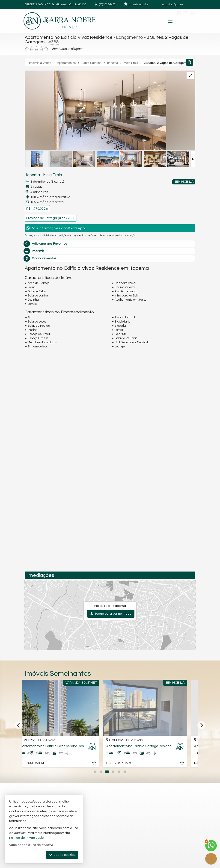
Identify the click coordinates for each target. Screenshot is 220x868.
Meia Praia (53, 175)
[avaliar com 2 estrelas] (32, 49)
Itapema (32, 175)
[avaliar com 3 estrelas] (37, 49)
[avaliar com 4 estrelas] (41, 49)
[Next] (201, 725)
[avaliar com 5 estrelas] (46, 49)
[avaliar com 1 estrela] (27, 49)
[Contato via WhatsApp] (211, 846)
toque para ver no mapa (111, 614)
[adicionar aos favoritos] (103, 764)
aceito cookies (62, 855)
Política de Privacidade (27, 838)
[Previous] (19, 725)
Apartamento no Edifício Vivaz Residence (69, 37)
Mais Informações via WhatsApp (56, 228)
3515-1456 (107, 4)
